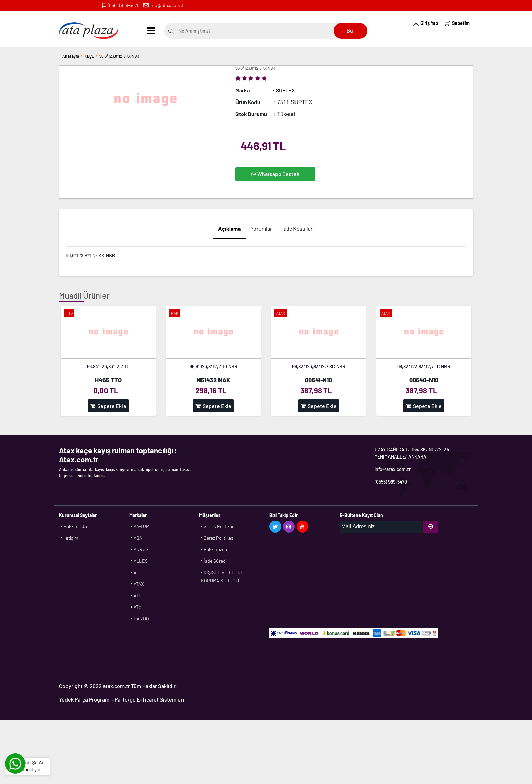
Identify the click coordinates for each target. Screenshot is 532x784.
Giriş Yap (426, 23)
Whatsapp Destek (275, 174)
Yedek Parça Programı (85, 699)
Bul (350, 31)
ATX (138, 607)
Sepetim (457, 23)
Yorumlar (261, 229)
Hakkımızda (75, 526)
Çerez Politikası (219, 538)
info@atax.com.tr (167, 5)
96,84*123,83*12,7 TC (108, 366)
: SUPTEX (284, 90)
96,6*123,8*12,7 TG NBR (214, 366)
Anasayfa (71, 56)
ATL (138, 595)
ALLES (141, 561)
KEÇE (89, 56)
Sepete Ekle (108, 406)
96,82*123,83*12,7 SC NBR (319, 366)
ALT (138, 572)
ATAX (139, 584)
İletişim (71, 538)
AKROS (141, 549)
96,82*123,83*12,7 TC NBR (424, 366)
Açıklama (229, 229)
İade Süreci (215, 561)
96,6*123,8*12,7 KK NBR (119, 56)
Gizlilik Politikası (220, 526)
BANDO (141, 619)
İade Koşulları (298, 229)
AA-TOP (141, 526)
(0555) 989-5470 (124, 5)
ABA (138, 538)
